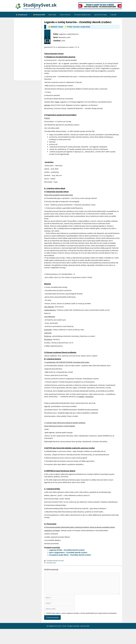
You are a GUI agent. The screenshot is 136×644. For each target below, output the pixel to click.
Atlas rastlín (52, 15)
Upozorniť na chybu (101, 15)
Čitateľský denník (52, 561)
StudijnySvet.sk (40, 5)
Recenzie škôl (85, 626)
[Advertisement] (28, 49)
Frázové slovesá (65, 15)
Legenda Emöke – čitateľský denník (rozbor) (67, 550)
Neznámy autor (51, 563)
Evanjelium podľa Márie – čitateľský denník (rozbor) (70, 555)
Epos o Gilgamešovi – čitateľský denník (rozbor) (68, 553)
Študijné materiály (73, 626)
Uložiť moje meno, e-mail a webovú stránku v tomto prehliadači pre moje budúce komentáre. (82, 613)
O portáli (113, 15)
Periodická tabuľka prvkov (82, 15)
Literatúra (61, 561)
